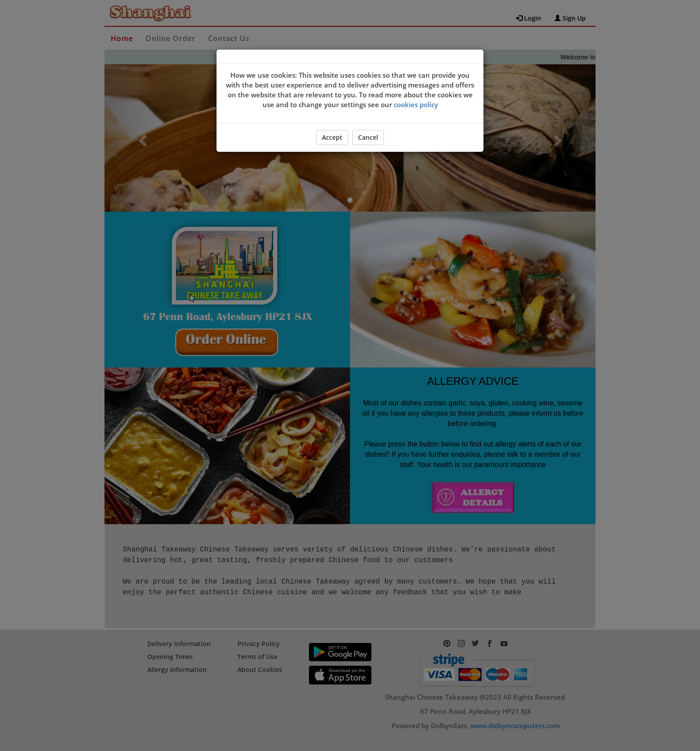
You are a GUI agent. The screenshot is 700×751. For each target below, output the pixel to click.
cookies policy (416, 104)
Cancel (368, 137)
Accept (332, 137)
